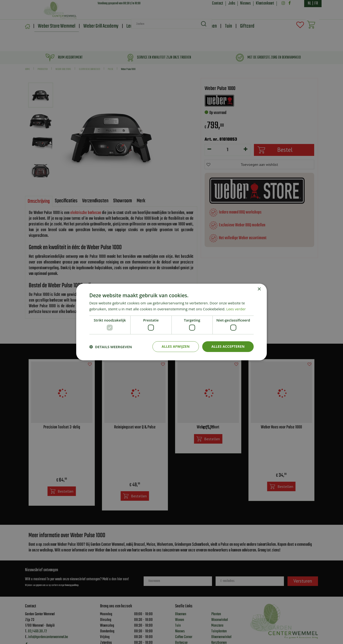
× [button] (259, 289)
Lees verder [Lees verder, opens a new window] (236, 309)
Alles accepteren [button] (228, 346)
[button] (111, 347)
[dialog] (171, 322)
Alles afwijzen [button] (176, 346)
